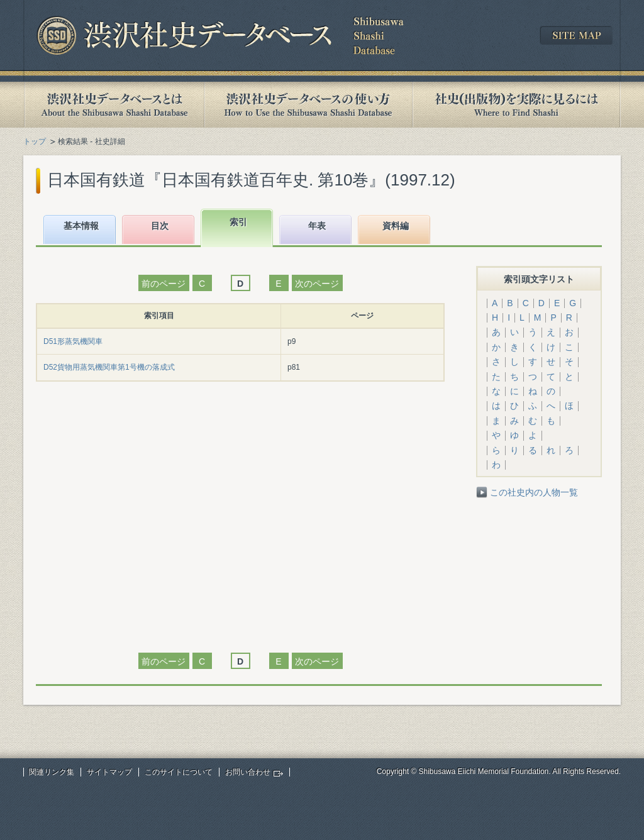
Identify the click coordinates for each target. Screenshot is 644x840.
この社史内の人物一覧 (534, 492)
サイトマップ (109, 772)
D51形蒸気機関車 (73, 341)
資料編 (396, 226)
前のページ (164, 284)
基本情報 (81, 226)
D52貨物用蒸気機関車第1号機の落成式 (109, 367)
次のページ (317, 284)
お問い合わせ (248, 772)
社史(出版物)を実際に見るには (516, 105)
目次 (160, 226)
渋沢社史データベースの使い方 (308, 105)
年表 (317, 226)
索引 (238, 222)
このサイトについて (179, 772)
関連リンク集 (52, 772)
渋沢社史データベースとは (114, 105)
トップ (35, 141)
